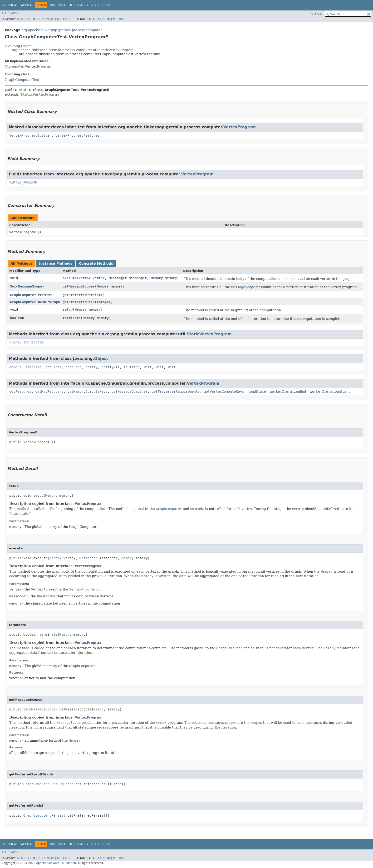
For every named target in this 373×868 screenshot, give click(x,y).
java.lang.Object (18, 46)
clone (14, 342)
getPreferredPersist (82, 295)
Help (106, 5)
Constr (48, 19)
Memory (157, 278)
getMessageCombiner (130, 392)
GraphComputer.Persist (31, 295)
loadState (257, 392)
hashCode (73, 367)
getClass (53, 367)
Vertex (85, 278)
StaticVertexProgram (40, 94)
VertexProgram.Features (77, 135)
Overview (9, 5)
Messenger (118, 278)
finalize (33, 367)
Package (26, 5)
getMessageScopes (79, 286)
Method (63, 19)
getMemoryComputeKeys (87, 392)
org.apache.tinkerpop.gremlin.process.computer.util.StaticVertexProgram (73, 50)
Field (35, 19)
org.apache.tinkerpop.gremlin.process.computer (62, 30)
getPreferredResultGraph (86, 302)
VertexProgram (38, 66)
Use (53, 5)
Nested (23, 19)
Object (101, 359)
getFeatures (20, 392)
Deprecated (78, 5)
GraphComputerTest (22, 80)
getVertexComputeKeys (224, 392)
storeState (33, 342)
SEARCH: (317, 14)
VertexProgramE (23, 232)
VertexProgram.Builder (30, 135)
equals (15, 367)
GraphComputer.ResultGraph (35, 302)
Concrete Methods (96, 263)
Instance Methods (56, 263)
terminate (72, 318)
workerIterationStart (330, 392)
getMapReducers (49, 392)
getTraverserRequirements (176, 392)
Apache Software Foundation (56, 863)
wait (148, 367)
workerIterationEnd (288, 392)
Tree (62, 5)
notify (91, 367)
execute (70, 278)
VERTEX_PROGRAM (23, 182)
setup (68, 309)
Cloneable (14, 66)
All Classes (11, 13)
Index (95, 5)
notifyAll (111, 367)
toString (131, 367)
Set (13, 286)
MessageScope (30, 286)
